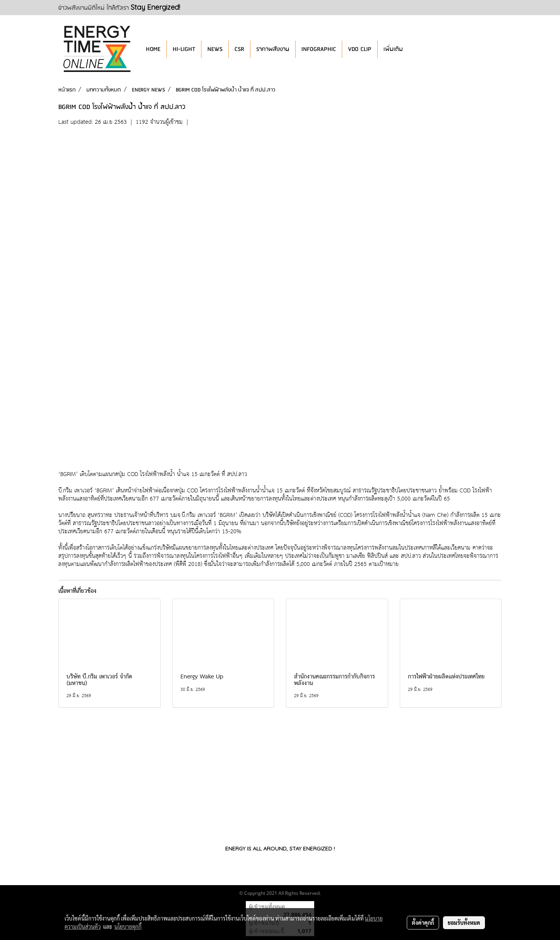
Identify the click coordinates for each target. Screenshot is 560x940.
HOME (153, 49)
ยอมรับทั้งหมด (464, 922)
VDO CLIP (360, 49)
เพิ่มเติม (393, 49)
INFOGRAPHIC (319, 49)
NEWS (215, 49)
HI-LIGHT (184, 49)
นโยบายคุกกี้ (128, 926)
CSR (239, 49)
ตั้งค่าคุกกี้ (423, 922)
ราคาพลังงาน (273, 49)
